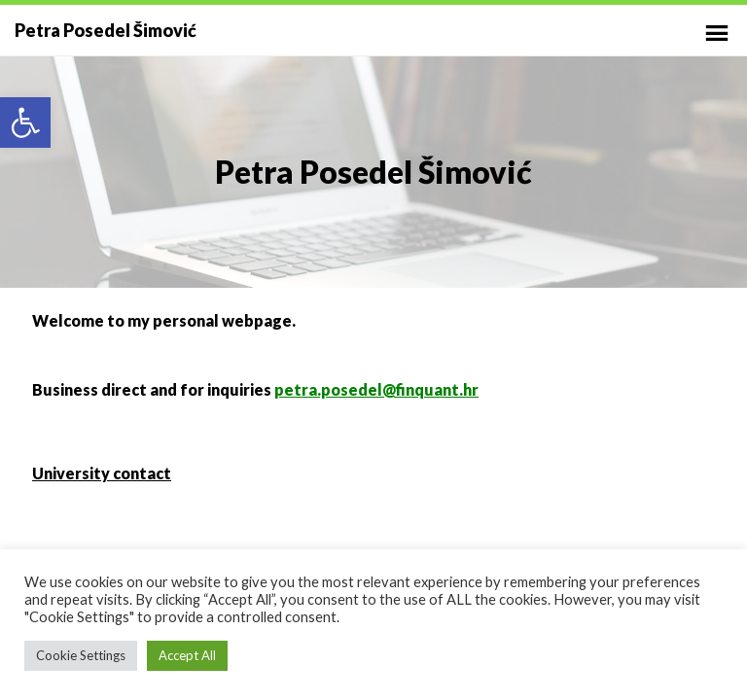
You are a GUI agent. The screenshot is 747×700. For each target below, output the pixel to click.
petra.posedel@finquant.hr (376, 389)
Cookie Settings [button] (81, 655)
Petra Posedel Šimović (106, 30)
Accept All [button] (187, 655)
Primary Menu (717, 33)
